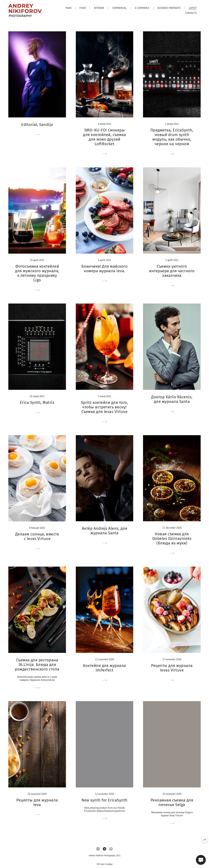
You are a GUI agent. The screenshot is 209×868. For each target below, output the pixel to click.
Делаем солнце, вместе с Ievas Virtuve (37, 536)
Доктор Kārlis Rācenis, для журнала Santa (172, 399)
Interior (99, 8)
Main (68, 8)
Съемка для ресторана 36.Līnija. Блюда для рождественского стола (37, 665)
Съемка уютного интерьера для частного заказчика (172, 271)
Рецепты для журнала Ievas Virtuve (172, 668)
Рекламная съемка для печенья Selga (172, 802)
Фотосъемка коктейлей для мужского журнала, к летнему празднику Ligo (37, 273)
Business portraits (169, 8)
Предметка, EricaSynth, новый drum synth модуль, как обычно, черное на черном (172, 137)
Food (83, 8)
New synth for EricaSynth (104, 800)
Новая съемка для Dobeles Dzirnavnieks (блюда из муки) (172, 539)
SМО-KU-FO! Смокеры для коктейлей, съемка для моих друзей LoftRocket (104, 137)
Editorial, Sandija (37, 125)
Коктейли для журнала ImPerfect (104, 668)
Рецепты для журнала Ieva (37, 802)
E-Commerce (142, 8)
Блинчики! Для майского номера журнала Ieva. (105, 269)
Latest (193, 8)
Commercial (119, 8)
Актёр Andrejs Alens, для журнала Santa (105, 531)
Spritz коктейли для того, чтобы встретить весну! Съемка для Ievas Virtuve (104, 407)
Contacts (191, 13)
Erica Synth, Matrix (37, 403)
